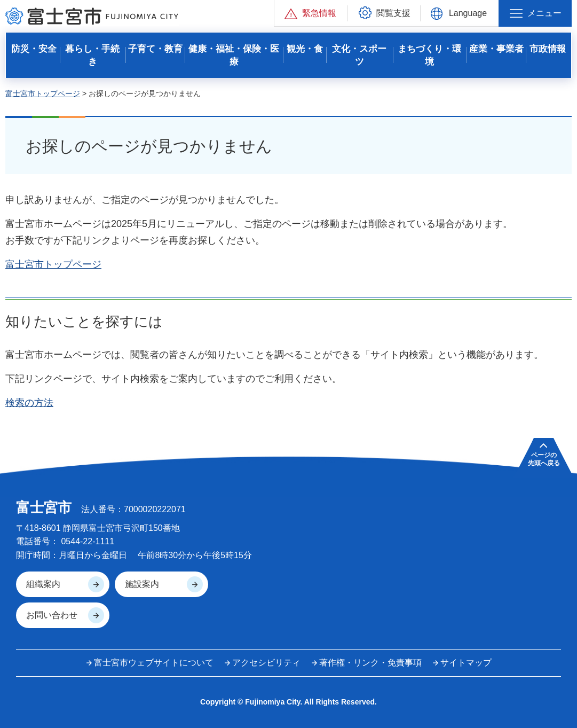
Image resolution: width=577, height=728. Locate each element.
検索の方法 (29, 403)
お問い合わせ (52, 615)
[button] (311, 13)
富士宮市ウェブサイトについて (154, 663)
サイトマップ (466, 663)
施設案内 (142, 584)
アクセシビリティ (266, 663)
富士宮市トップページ (43, 93)
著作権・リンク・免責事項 (370, 663)
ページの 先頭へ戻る (544, 459)
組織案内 (43, 584)
